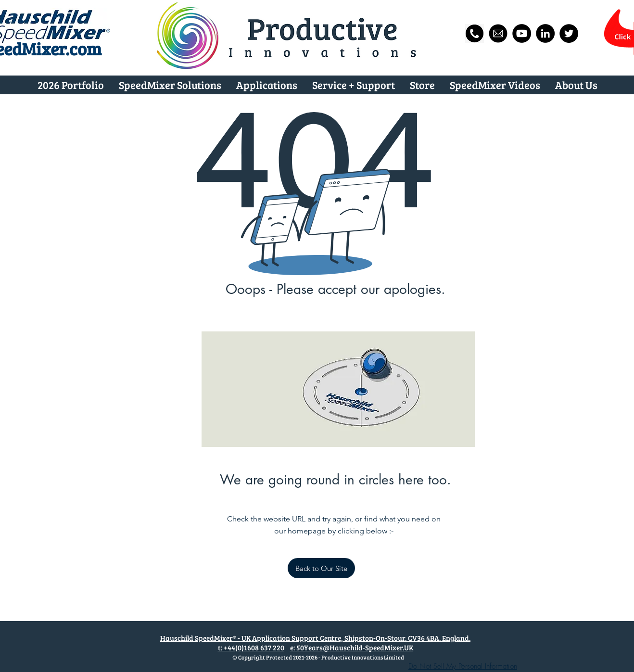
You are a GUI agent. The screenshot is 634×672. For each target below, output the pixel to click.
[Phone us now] (475, 33)
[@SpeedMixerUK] (569, 33)
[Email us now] (498, 33)
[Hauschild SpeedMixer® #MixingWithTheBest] (522, 33)
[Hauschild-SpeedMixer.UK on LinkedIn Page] (545, 33)
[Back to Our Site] (321, 568)
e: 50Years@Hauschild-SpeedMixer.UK (352, 647)
